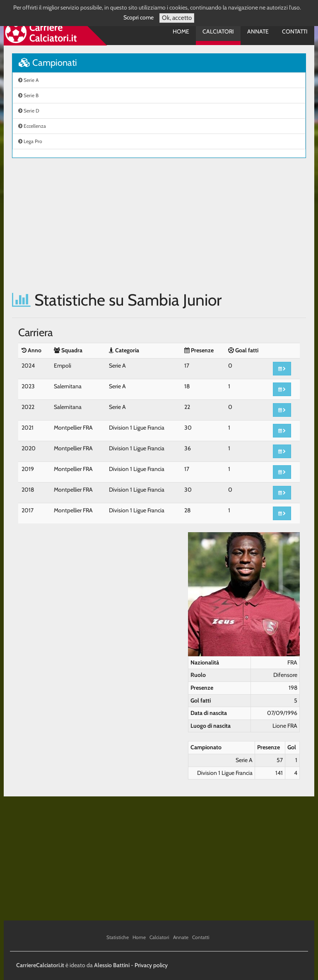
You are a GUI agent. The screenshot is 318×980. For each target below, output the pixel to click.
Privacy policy (151, 965)
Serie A (28, 80)
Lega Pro (30, 141)
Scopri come (139, 17)
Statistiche (118, 937)
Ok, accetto (177, 18)
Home (181, 31)
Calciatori (218, 31)
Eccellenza (32, 126)
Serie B (28, 95)
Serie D (29, 111)
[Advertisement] (159, 225)
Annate (258, 31)
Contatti (295, 31)
